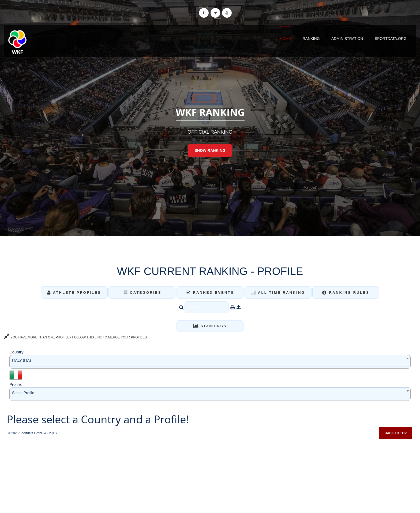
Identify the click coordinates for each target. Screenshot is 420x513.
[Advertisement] (210, 474)
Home (285, 39)
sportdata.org (391, 39)
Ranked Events (210, 293)
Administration (347, 39)
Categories (142, 293)
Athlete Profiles (74, 293)
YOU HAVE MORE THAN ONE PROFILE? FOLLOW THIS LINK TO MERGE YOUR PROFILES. (76, 337)
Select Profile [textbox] (23, 393)
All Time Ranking (278, 293)
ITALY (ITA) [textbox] (22, 360)
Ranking (311, 39)
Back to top (396, 433)
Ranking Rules (346, 293)
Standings (210, 326)
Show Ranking (210, 150)
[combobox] (210, 362)
